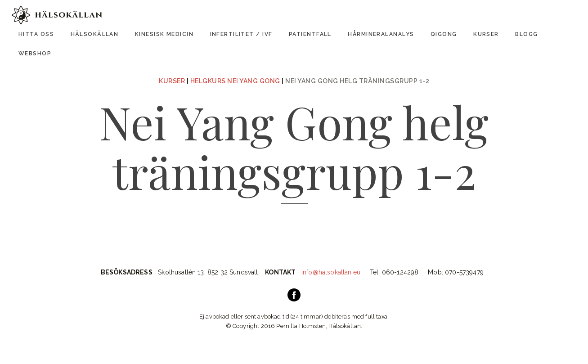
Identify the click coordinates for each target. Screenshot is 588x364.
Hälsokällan (95, 34)
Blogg (526, 34)
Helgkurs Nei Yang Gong (235, 81)
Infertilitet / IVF (241, 34)
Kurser (486, 34)
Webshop (35, 54)
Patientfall (310, 34)
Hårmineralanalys (381, 34)
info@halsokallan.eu (331, 272)
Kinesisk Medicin (164, 34)
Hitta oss (36, 34)
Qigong (444, 34)
